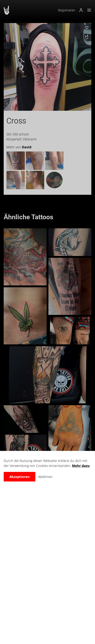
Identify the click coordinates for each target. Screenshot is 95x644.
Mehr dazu (81, 466)
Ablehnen (45, 477)
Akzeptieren (20, 477)
